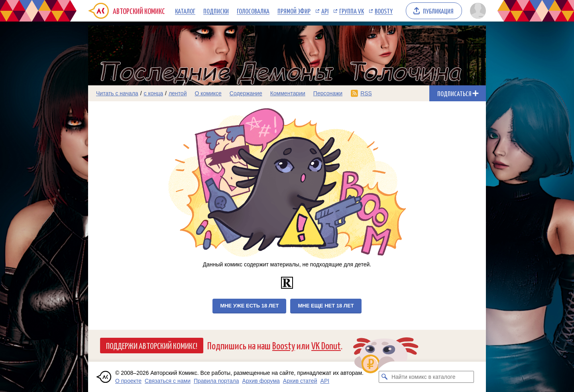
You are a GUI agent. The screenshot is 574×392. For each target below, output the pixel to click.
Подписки (216, 11)
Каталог (185, 11)
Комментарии (288, 93)
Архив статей (300, 381)
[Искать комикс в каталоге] (385, 377)
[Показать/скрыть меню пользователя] (477, 11)
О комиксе (208, 93)
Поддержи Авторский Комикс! (152, 345)
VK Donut (326, 345)
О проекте (128, 381)
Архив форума (261, 381)
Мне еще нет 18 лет (326, 306)
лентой (178, 93)
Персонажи (328, 93)
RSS (366, 93)
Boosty (384, 11)
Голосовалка (253, 11)
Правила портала (216, 381)
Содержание (246, 93)
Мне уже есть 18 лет (249, 306)
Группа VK (352, 11)
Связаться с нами (168, 381)
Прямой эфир (294, 11)
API (325, 11)
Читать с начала (117, 93)
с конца (154, 93)
